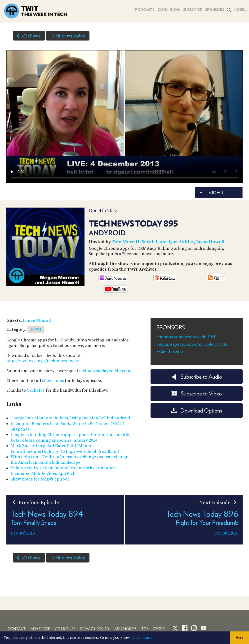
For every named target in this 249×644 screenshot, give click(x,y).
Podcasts (145, 10)
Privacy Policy (95, 629)
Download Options (196, 410)
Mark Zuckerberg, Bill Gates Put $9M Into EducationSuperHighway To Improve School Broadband (65, 449)
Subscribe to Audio (197, 377)
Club (162, 10)
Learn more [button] (141, 638)
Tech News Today (68, 36)
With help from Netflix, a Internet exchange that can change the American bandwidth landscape (69, 460)
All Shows (27, 36)
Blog (175, 10)
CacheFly (36, 390)
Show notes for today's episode (40, 479)
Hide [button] (239, 637)
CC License (65, 629)
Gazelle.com (171, 352)
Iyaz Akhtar (181, 242)
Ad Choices (125, 629)
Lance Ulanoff (37, 320)
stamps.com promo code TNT (188, 337)
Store (159, 629)
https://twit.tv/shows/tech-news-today (42, 361)
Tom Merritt (126, 242)
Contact (17, 629)
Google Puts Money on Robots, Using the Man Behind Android (70, 418)
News (36, 329)
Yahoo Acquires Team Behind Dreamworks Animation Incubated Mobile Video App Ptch (63, 471)
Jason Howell (210, 242)
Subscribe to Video (197, 393)
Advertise (40, 629)
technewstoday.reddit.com (105, 371)
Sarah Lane (154, 242)
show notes (53, 381)
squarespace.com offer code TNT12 (193, 344)
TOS (145, 629)
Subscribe (193, 10)
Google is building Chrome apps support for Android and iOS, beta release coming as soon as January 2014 (71, 437)
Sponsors (215, 10)
